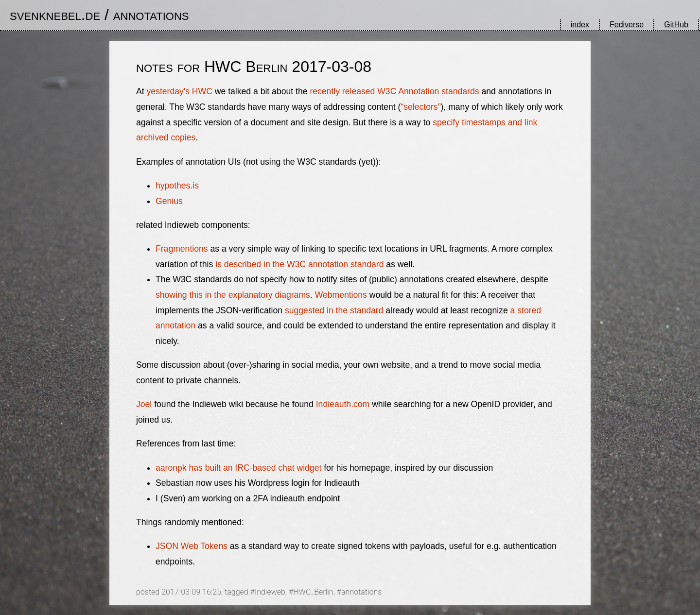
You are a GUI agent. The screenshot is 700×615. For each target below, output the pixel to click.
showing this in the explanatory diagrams (233, 295)
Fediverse (627, 25)
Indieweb (270, 592)
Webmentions (341, 295)
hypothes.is (177, 186)
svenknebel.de (55, 15)
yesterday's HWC (180, 91)
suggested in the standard (334, 310)
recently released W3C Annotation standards (394, 91)
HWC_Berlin (313, 592)
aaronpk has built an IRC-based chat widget (238, 468)
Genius (169, 201)
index (580, 25)
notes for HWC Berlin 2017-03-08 (254, 67)
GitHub (676, 25)
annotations (151, 15)
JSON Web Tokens (192, 546)
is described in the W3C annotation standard (299, 264)
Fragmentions (182, 249)
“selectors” (420, 107)
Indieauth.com (343, 404)
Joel (144, 404)
